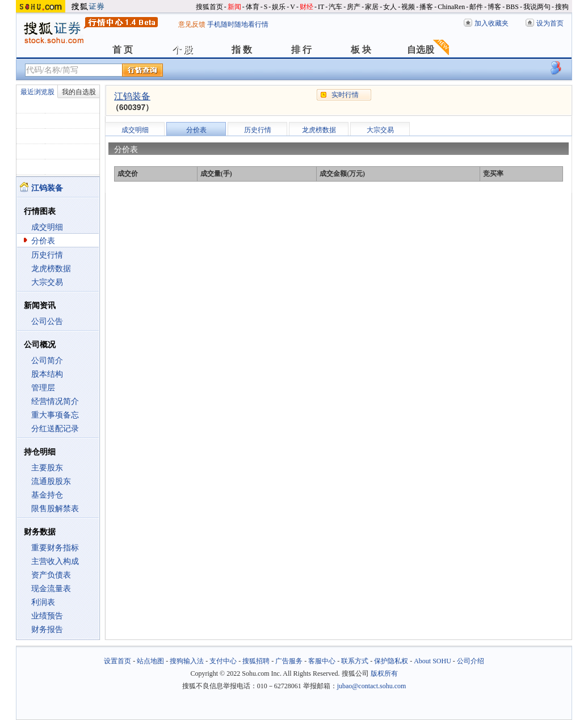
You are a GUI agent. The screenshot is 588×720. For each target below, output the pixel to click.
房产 (354, 7)
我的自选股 (79, 92)
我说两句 (537, 7)
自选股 (421, 50)
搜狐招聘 (256, 661)
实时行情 (345, 95)
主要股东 (47, 468)
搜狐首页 (209, 7)
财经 (306, 7)
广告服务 (289, 661)
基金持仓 (47, 495)
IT (321, 7)
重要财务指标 (55, 548)
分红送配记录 (55, 429)
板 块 (361, 50)
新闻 (234, 7)
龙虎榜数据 (51, 269)
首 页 (123, 50)
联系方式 (355, 661)
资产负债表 (51, 575)
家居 (372, 7)
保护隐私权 (391, 661)
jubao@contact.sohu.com (372, 686)
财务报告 (47, 630)
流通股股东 (51, 481)
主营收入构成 (55, 561)
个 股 (182, 50)
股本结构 (47, 374)
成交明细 (47, 227)
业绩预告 (47, 616)
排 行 (301, 50)
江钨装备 (132, 96)
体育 (253, 7)
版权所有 (384, 673)
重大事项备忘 (55, 415)
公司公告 (47, 321)
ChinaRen (451, 7)
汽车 (335, 7)
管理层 (43, 388)
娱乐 (279, 7)
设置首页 (117, 661)
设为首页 (550, 23)
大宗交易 (47, 282)
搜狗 (562, 7)
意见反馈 (192, 24)
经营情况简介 (55, 401)
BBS (512, 7)
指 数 (242, 50)
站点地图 (150, 661)
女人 (390, 7)
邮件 (476, 7)
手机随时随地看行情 (238, 24)
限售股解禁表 (55, 509)
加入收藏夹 (492, 23)
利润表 (43, 602)
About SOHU (432, 661)
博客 (494, 7)
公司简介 (47, 361)
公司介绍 (471, 661)
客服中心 (322, 661)
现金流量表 (51, 589)
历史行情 (47, 255)
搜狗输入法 (187, 661)
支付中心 (223, 661)
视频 (408, 7)
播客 (426, 7)
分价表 (43, 241)
